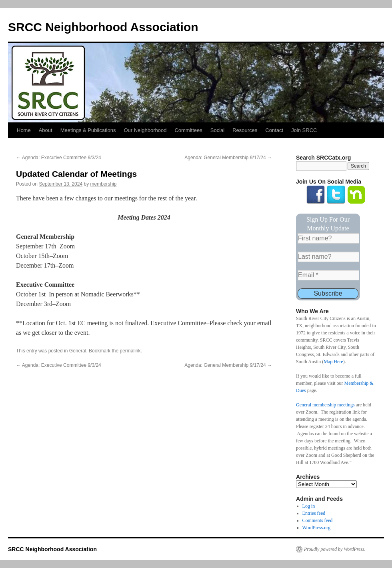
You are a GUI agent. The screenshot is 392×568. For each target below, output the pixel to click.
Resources (245, 130)
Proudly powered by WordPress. (335, 549)
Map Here (333, 362)
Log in (309, 506)
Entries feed (314, 513)
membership (104, 184)
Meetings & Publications (88, 130)
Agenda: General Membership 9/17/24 (228, 158)
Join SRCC (304, 130)
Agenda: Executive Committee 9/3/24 (59, 158)
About (46, 130)
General (78, 351)
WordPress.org (316, 528)
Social (217, 130)
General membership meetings (325, 405)
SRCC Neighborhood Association (103, 27)
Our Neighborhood (145, 130)
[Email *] (328, 275)
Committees (188, 130)
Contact (274, 130)
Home (24, 130)
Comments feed (318, 520)
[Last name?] (328, 257)
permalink (130, 351)
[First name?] (328, 238)
